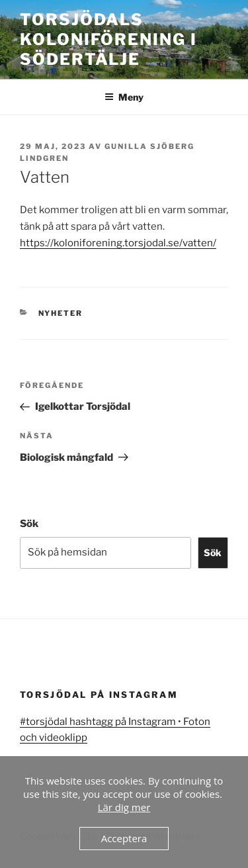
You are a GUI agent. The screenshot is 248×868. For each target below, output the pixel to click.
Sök (29, 524)
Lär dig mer (124, 807)
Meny (124, 97)
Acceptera (124, 838)
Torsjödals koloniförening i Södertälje (108, 39)
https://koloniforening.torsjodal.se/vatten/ (118, 243)
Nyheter (61, 313)
